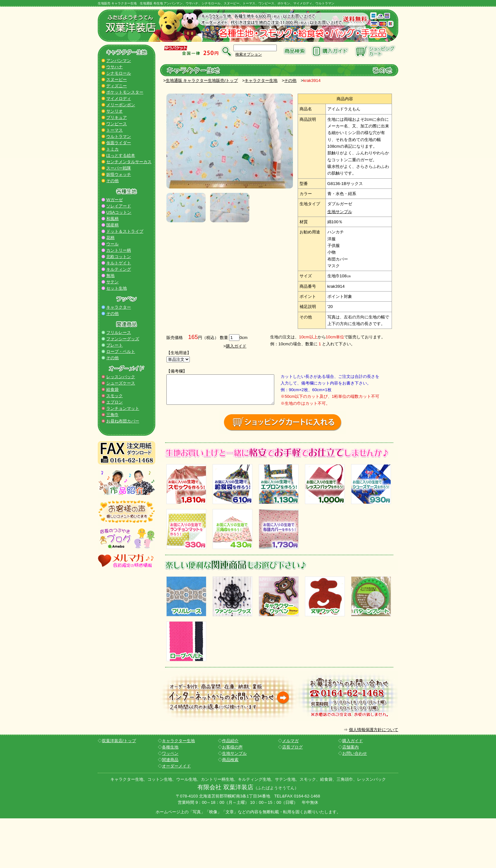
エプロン (115, 402)
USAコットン (119, 212)
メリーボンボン (121, 105)
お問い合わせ (355, 803)
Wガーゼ (115, 200)
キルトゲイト (119, 263)
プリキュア (117, 117)
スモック (115, 396)
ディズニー (117, 86)
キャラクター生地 (261, 80)
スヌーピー (117, 80)
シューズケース (121, 383)
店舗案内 (350, 796)
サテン (112, 282)
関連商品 (170, 809)
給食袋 (112, 389)
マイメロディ (119, 98)
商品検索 (230, 809)
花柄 (110, 238)
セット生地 (117, 288)
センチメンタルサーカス (129, 162)
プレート (115, 345)
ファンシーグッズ (123, 339)
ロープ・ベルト (121, 351)
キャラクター (119, 307)
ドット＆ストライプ (125, 231)
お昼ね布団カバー (123, 421)
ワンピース (117, 124)
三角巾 (112, 415)
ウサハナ (115, 67)
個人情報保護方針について (374, 779)
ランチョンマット (123, 408)
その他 (112, 181)
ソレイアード (119, 206)
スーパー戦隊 (119, 168)
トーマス (115, 130)
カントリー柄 (119, 250)
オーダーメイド (176, 815)
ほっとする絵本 (121, 155)
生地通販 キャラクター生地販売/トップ (202, 80)
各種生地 (170, 796)
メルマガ (290, 790)
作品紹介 (230, 790)
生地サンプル (340, 212)
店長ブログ (292, 796)
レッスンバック (121, 377)
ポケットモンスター (125, 92)
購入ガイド (236, 346)
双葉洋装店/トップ (119, 790)
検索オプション (249, 54)
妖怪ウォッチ (119, 174)
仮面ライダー (119, 143)
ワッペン (170, 803)
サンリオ (115, 111)
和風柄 (112, 219)
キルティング (119, 269)
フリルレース (119, 332)
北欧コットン (119, 257)
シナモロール (119, 73)
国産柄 (112, 225)
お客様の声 (232, 796)
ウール (112, 244)
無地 (110, 276)
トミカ (112, 149)
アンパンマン (119, 61)
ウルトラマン (119, 136)
